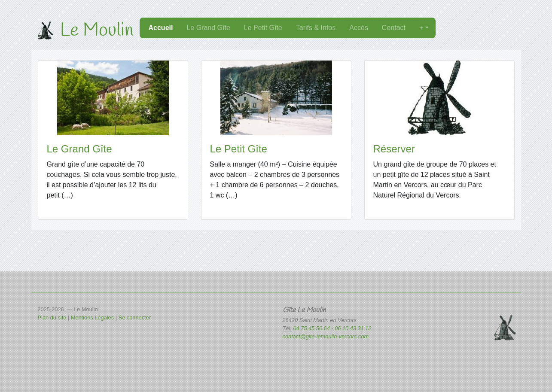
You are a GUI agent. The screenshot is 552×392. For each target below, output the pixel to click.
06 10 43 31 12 (353, 328)
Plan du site (52, 318)
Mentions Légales (92, 318)
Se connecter (135, 318)
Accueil (161, 28)
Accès (359, 28)
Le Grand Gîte (208, 28)
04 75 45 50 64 (312, 328)
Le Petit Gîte (263, 28)
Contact (394, 28)
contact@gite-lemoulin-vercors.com (326, 336)
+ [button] (422, 28)
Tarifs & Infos (316, 28)
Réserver (394, 149)
